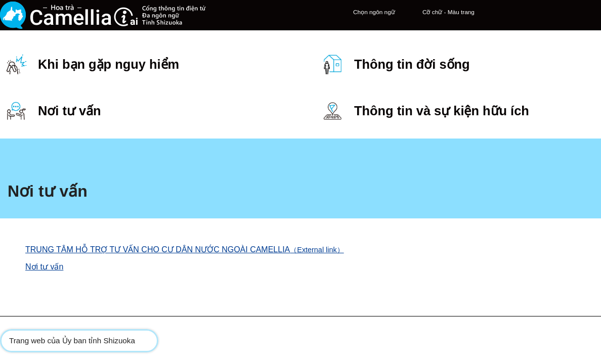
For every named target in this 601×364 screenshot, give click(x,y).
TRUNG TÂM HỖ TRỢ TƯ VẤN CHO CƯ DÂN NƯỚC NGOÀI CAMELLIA (189, 159)
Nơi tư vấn (44, 176)
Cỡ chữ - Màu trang (394, 21)
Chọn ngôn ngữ (319, 21)
